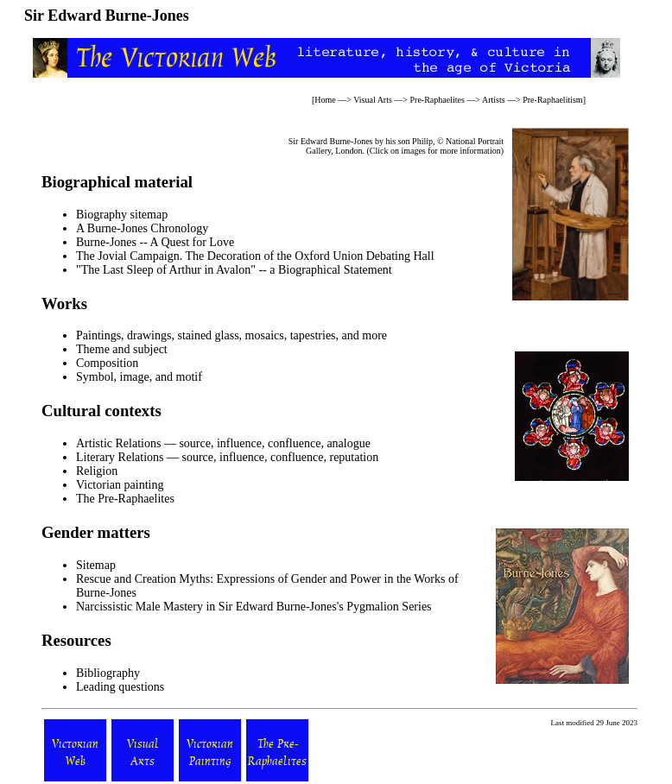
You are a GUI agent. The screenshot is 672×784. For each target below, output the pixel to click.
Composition (107, 363)
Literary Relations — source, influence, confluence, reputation (227, 457)
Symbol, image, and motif (139, 377)
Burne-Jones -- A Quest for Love (155, 242)
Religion (97, 471)
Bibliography (108, 673)
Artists (494, 100)
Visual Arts (373, 100)
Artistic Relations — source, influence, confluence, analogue (223, 443)
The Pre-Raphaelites (125, 499)
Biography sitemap (122, 215)
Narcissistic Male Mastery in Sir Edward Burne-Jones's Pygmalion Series (254, 607)
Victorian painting (120, 485)
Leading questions (120, 687)
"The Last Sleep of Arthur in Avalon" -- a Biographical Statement (234, 270)
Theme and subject (122, 349)
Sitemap (96, 565)
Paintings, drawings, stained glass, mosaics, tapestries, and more (231, 335)
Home (325, 100)
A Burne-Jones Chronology (142, 228)
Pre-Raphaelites (437, 100)
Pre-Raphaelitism (552, 100)
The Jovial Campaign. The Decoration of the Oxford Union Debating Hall (255, 256)
